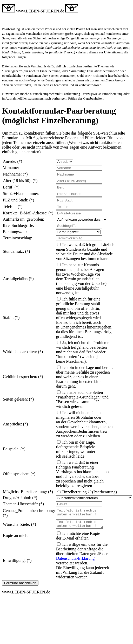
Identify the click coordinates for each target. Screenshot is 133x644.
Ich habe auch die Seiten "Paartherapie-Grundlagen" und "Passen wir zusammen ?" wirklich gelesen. (82, 399)
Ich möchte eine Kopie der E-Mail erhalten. (78, 539)
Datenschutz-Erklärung (75, 561)
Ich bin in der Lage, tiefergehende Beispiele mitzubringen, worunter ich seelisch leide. (76, 449)
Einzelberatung (74, 492)
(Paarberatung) (105, 492)
